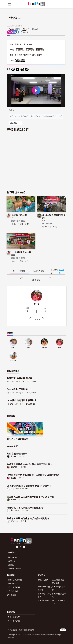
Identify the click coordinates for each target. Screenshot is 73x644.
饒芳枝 (13, 478)
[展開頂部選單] (64, 4)
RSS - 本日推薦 (14, 621)
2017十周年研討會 (59, 588)
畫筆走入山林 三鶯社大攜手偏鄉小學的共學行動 (30, 497)
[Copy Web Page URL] (27, 69)
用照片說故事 (43, 601)
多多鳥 (13, 456)
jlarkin (13, 347)
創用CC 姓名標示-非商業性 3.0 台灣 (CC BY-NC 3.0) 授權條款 (20, 60)
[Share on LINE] (22, 69)
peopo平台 (15, 489)
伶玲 (36, 304)
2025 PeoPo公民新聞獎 (45, 588)
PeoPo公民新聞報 (14, 580)
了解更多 (36, 320)
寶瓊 (44, 221)
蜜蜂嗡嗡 (14, 467)
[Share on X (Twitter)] (18, 69)
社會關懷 (19, 50)
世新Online (15, 510)
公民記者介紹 (13, 591)
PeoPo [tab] (39, 271)
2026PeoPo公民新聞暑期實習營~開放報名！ (29, 486)
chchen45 (13, 361)
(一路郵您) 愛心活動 (21, 252)
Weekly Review (15, 569)
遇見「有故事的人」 (58, 602)
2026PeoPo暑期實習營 (17, 439)
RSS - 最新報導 (14, 617)
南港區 (29, 44)
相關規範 (12, 561)
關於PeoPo (13, 557)
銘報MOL (14, 521)
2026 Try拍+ (43, 580)
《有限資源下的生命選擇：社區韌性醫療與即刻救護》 (34, 475)
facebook (17, 547)
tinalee (44, 347)
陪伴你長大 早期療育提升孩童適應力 (25, 507)
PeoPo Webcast (14, 584)
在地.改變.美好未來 (59, 595)
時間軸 (11, 565)
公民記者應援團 (14, 587)
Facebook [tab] (19, 271)
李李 (13, 218)
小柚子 (13, 500)
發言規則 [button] (61, 271)
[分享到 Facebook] (13, 69)
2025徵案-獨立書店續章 (58, 581)
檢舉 (24, 32)
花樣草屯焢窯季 (19, 215)
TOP (63, 630)
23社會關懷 (37, 55)
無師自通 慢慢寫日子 (17, 453)
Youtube (24, 547)
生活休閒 (39, 50)
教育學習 (29, 50)
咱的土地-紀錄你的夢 (45, 595)
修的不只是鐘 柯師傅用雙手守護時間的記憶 (28, 518)
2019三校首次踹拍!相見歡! (54, 216)
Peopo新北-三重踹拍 (17, 389)
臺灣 (17, 44)
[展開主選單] (9, 4)
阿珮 (29, 347)
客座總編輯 (12, 595)
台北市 (22, 44)
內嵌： (12, 110)
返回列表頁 (36, 280)
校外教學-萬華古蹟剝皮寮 (20, 378)
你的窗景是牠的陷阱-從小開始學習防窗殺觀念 (30, 464)
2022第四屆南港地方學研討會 (22, 401)
